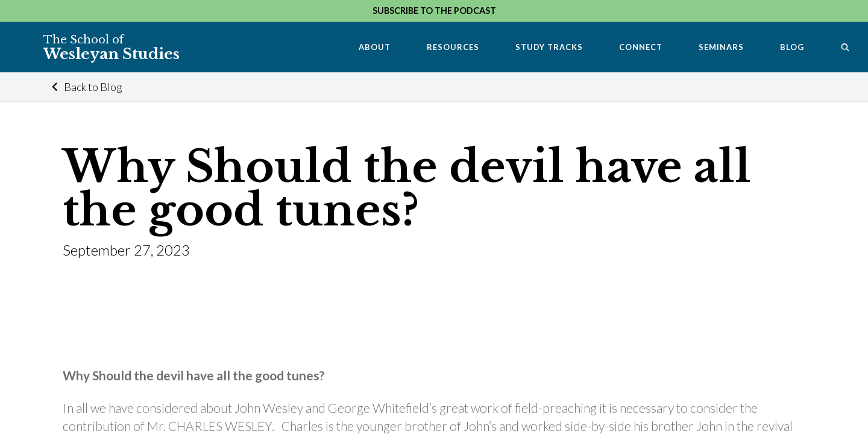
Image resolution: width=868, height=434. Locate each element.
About (375, 47)
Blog (792, 47)
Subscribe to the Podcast (434, 11)
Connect (641, 47)
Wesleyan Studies (112, 48)
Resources (453, 47)
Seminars (721, 47)
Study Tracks (549, 47)
